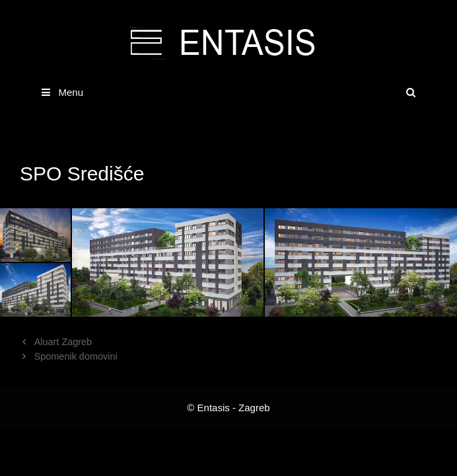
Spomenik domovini (76, 356)
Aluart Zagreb (63, 342)
